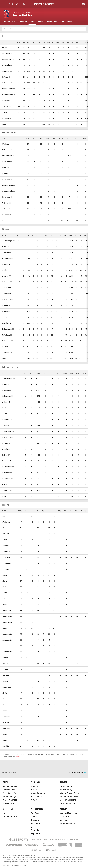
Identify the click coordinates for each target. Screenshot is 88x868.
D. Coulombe (7, 329)
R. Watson (6, 335)
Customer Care (10, 817)
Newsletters (65, 817)
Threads (35, 830)
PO (49, 511)
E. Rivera (5, 246)
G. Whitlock (6, 300)
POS (20, 511)
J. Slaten (5, 252)
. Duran (5, 575)
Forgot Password (67, 823)
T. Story (5, 106)
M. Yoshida (6, 53)
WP (84, 373)
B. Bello (5, 347)
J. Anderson (7, 288)
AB (34, 42)
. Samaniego (7, 687)
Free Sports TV (10, 793)
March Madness (10, 800)
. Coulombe (6, 563)
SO (81, 42)
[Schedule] (23, 22)
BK (78, 373)
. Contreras (6, 557)
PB (60, 511)
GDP (61, 139)
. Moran (5, 658)
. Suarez (5, 705)
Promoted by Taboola (78, 772)
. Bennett (6, 546)
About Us (35, 786)
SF (54, 139)
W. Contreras (7, 59)
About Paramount (39, 793)
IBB (84, 139)
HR (58, 42)
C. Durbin (5, 118)
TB (41, 139)
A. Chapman (6, 258)
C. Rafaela (6, 65)
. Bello (5, 540)
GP (19, 42)
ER (66, 235)
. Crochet (6, 569)
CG (45, 373)
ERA (71, 235)
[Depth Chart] (52, 22)
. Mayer (5, 628)
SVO (46, 235)
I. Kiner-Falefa (7, 89)
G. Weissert (7, 323)
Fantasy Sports (10, 790)
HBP (77, 139)
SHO (65, 373)
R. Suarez (6, 282)
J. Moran (5, 276)
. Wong (5, 740)
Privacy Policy (66, 790)
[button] (77, 22)
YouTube (35, 813)
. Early (4, 593)
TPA (69, 139)
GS (23, 42)
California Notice (67, 803)
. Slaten (5, 693)
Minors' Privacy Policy (69, 793)
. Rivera (5, 681)
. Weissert (6, 728)
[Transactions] (66, 22)
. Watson (5, 723)
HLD (52, 373)
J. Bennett (6, 264)
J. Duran (5, 112)
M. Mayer (6, 71)
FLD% (84, 511)
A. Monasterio (7, 95)
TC (38, 511)
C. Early (5, 305)
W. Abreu (6, 47)
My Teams (64, 820)
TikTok (34, 817)
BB (76, 42)
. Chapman (6, 552)
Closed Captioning (68, 800)
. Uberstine (6, 717)
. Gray (4, 599)
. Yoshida (5, 746)
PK (65, 511)
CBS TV (34, 800)
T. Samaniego (7, 241)
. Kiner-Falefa (7, 610)
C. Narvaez (6, 101)
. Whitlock (6, 734)
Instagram (36, 820)
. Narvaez (6, 664)
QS (72, 373)
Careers (35, 790)
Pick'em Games (10, 786)
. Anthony (6, 528)
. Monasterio (7, 634)
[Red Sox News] (9, 22)
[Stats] (32, 22)
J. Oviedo (6, 353)
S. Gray (5, 317)
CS (72, 42)
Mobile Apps (8, 803)
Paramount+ (37, 797)
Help (5, 813)
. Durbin (5, 587)
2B (48, 42)
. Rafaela (5, 675)
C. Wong (5, 77)
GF (58, 373)
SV (41, 235)
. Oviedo (5, 669)
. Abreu (5, 516)
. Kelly (4, 605)
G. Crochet (6, 341)
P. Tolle (5, 270)
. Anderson (6, 522)
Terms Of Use (66, 786)
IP (29, 235)
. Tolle (4, 711)
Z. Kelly (5, 311)
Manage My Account (69, 813)
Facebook (36, 823)
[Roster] (41, 22)
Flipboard (36, 834)
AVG (29, 42)
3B (53, 42)
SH (47, 139)
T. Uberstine (7, 294)
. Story (5, 699)
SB (67, 42)
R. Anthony (6, 83)
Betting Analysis (10, 797)
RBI (63, 42)
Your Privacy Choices (69, 797)
